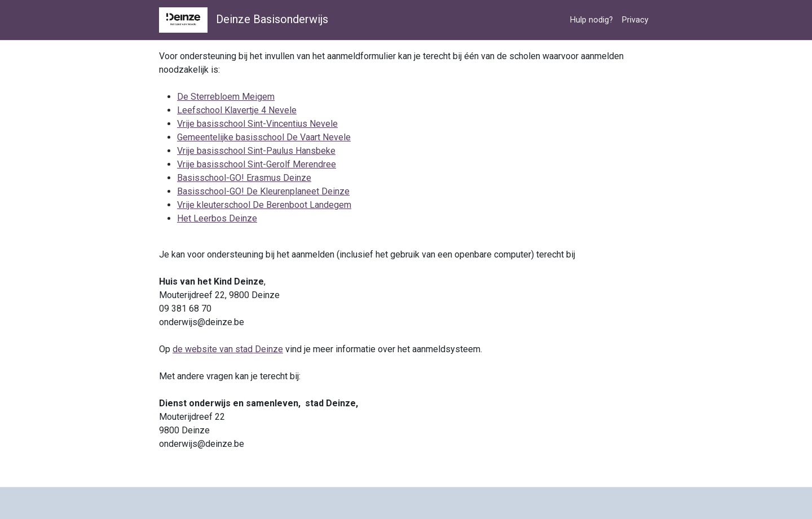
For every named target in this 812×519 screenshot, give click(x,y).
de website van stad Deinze (228, 349)
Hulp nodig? (592, 20)
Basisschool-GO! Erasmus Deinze (244, 178)
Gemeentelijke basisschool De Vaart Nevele (264, 137)
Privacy (635, 20)
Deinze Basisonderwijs (244, 20)
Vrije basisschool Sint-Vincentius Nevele (257, 124)
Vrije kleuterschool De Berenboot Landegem (264, 205)
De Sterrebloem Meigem (226, 97)
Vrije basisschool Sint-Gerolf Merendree (257, 164)
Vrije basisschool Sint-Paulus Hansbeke (256, 151)
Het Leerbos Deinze (217, 218)
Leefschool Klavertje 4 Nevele (237, 110)
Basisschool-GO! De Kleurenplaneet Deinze (263, 191)
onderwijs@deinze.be (202, 322)
